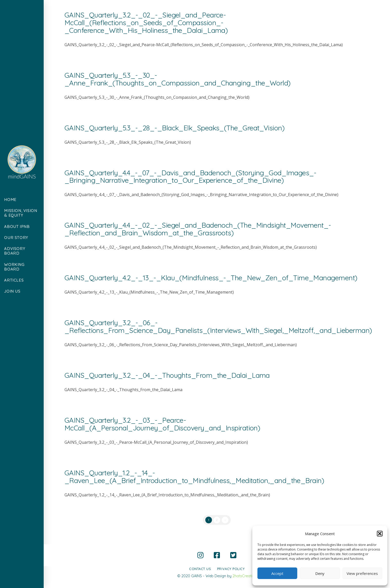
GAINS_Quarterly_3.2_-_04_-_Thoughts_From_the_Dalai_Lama (167, 375)
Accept (277, 573)
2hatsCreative (244, 576)
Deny (320, 573)
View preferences (362, 573)
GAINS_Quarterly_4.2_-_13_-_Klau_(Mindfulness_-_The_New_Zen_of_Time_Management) (211, 278)
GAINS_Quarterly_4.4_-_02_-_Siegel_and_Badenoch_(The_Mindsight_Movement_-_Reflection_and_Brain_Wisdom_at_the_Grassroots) (198, 229)
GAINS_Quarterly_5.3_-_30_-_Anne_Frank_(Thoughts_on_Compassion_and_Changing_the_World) (178, 79)
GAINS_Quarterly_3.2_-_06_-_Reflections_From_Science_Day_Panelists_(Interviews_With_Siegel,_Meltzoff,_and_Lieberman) (218, 326)
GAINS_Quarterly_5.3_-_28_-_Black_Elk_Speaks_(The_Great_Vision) (174, 128)
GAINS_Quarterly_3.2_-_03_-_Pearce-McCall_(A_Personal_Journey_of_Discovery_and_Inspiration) (162, 424)
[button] (380, 534)
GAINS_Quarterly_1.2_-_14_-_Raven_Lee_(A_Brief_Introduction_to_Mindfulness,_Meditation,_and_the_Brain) (194, 477)
